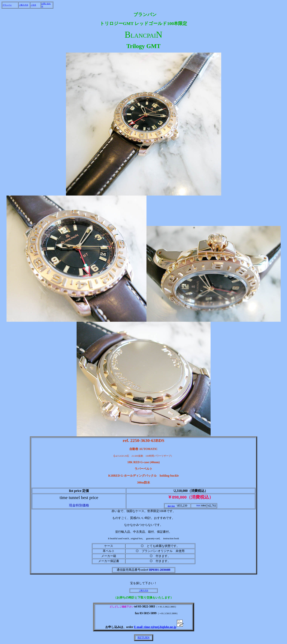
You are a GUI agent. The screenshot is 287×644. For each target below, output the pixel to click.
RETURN (143, 638)
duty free (171, 506)
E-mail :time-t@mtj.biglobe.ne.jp (159, 627)
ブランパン (7, 5)
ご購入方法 (23, 5)
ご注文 (33, 5)
